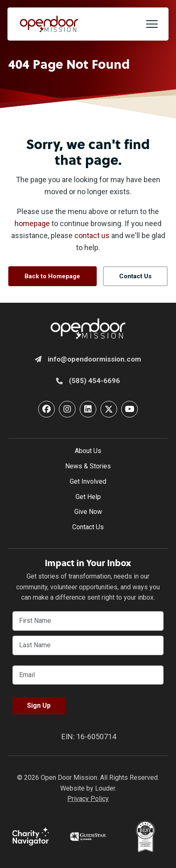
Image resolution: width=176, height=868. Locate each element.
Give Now (88, 512)
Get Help (88, 497)
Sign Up (39, 705)
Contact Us (88, 527)
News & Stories (88, 466)
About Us (88, 451)
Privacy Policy (88, 799)
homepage (32, 223)
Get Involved (88, 481)
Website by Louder (88, 788)
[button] (152, 24)
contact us (92, 235)
